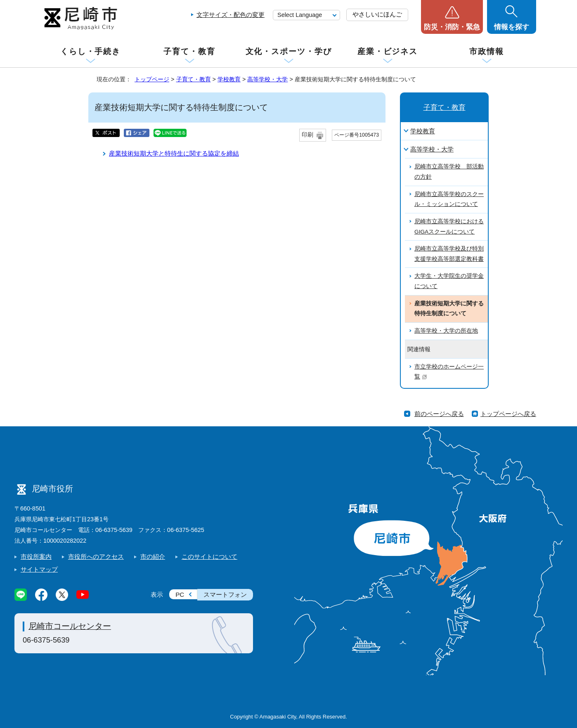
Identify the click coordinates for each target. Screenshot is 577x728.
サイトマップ (39, 569)
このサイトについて (209, 557)
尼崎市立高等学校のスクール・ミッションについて (449, 199)
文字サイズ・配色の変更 (231, 15)
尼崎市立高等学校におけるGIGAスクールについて (449, 227)
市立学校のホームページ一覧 (449, 372)
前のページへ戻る (439, 414)
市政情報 (487, 51)
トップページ (152, 79)
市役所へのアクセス (96, 557)
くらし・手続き (90, 51)
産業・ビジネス (388, 51)
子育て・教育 (189, 51)
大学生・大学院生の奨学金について (449, 281)
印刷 (307, 135)
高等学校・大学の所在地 (446, 331)
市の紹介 (153, 557)
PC (180, 594)
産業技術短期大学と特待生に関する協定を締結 (174, 153)
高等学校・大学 (267, 79)
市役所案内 (36, 557)
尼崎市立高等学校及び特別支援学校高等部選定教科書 (449, 254)
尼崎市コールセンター (70, 626)
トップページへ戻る (508, 414)
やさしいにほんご (377, 14)
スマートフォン (225, 594)
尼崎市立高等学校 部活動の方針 (449, 172)
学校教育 (229, 79)
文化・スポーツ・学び (289, 51)
